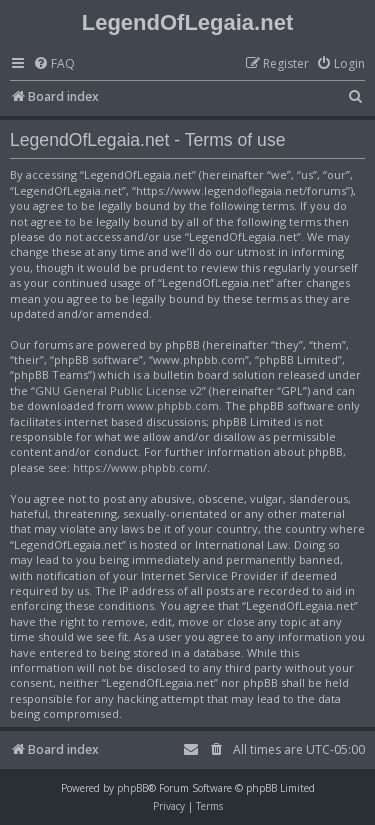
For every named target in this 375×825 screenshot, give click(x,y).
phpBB (132, 788)
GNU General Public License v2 (118, 390)
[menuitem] (54, 64)
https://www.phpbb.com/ (140, 467)
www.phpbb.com (173, 405)
